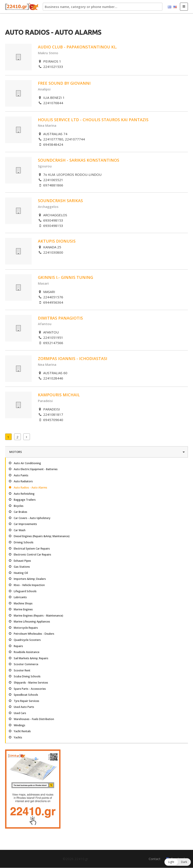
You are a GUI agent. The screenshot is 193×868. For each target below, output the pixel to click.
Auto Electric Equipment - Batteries (36, 469)
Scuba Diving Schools (27, 676)
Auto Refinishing (24, 494)
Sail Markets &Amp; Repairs (31, 658)
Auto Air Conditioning (27, 463)
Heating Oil (21, 573)
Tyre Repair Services (26, 701)
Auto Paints (21, 475)
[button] (178, 862)
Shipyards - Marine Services (31, 683)
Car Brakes (20, 512)
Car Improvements (25, 524)
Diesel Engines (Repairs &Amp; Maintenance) (42, 536)
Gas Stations (22, 567)
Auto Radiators (23, 481)
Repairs (18, 646)
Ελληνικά (170, 7)
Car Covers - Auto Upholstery (32, 518)
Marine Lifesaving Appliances (32, 622)
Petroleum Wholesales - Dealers (34, 634)
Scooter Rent (22, 670)
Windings (19, 725)
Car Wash (20, 530)
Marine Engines (23, 609)
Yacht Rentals (22, 731)
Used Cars (20, 713)
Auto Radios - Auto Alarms (30, 488)
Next (27, 437)
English (175, 7)
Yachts (18, 737)
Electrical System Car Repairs (32, 549)
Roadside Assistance (27, 652)
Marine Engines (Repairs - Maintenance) (38, 616)
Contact (155, 859)
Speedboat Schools (26, 695)
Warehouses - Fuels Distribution (34, 719)
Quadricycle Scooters (27, 640)
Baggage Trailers (25, 500)
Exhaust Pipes (22, 561)
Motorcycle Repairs (26, 628)
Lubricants (20, 597)
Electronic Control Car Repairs (32, 555)
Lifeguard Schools (25, 591)
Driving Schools (24, 542)
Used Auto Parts (24, 707)
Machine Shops (23, 603)
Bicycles (19, 506)
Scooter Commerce (26, 664)
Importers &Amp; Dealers (30, 579)
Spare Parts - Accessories (30, 689)
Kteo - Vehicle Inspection (29, 585)
